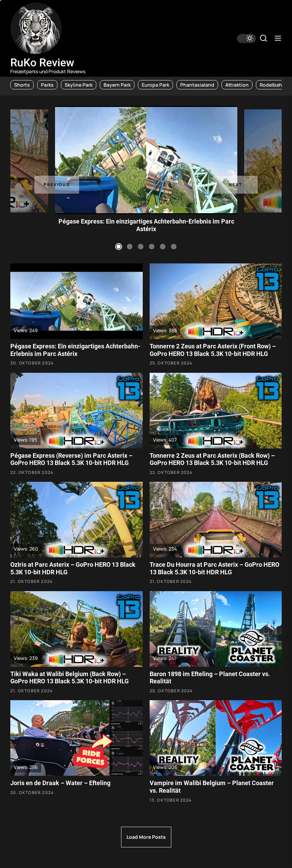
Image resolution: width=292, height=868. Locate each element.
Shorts (22, 85)
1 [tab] (119, 247)
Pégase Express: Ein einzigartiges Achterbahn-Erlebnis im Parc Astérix (146, 225)
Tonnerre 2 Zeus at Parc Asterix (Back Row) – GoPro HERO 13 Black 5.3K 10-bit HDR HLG (212, 459)
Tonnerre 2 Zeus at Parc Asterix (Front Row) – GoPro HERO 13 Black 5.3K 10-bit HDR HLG (213, 350)
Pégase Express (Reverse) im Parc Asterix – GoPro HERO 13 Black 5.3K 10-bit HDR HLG (71, 459)
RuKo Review (42, 63)
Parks (47, 85)
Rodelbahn (272, 85)
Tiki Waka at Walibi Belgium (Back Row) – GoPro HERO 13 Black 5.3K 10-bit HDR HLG (69, 678)
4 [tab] (152, 247)
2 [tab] (130, 247)
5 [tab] (163, 247)
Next (235, 185)
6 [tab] (174, 247)
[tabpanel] (146, 160)
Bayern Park (117, 85)
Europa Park (155, 85)
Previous (57, 185)
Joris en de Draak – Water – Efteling (60, 783)
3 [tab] (141, 247)
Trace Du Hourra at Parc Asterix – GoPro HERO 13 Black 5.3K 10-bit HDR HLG (214, 568)
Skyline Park (79, 85)
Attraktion (237, 85)
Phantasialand (197, 85)
